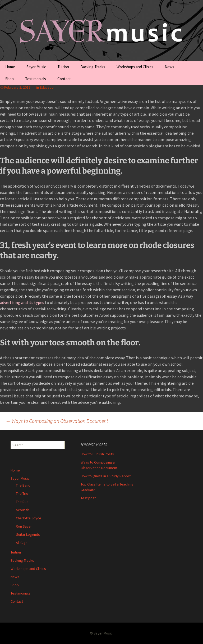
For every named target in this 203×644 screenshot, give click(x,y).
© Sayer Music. (102, 633)
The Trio (22, 493)
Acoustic (23, 510)
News (169, 67)
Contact (64, 79)
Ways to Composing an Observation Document (57, 421)
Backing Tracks (93, 67)
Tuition (63, 67)
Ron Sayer (24, 526)
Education (48, 87)
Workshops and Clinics (135, 67)
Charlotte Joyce (29, 518)
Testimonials (36, 79)
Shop (10, 79)
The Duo (22, 502)
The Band (23, 485)
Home (10, 67)
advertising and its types (22, 302)
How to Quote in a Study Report (106, 476)
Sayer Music (36, 67)
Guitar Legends (28, 534)
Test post (88, 498)
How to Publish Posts (97, 454)
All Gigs (22, 543)
